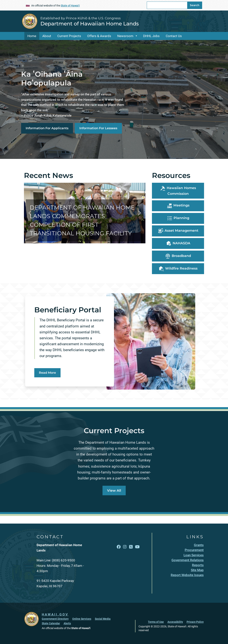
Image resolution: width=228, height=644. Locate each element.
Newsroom (125, 36)
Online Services (82, 619)
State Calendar (51, 623)
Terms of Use (156, 622)
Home (32, 36)
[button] (85, 213)
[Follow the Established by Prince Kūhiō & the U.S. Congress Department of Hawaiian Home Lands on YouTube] (137, 547)
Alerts (67, 623)
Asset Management (178, 231)
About (47, 36)
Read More (47, 373)
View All (114, 490)
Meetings (178, 206)
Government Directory (55, 619)
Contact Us (174, 36)
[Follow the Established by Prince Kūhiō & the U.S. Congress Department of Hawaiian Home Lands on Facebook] (119, 547)
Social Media (103, 619)
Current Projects (69, 36)
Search (195, 5)
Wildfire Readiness (178, 269)
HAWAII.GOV (55, 614)
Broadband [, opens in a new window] (178, 256)
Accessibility (175, 622)
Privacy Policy (195, 622)
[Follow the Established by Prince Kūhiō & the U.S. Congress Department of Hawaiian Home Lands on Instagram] (125, 547)
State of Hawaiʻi (70, 6)
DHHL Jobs (151, 36)
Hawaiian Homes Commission (178, 190)
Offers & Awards (99, 36)
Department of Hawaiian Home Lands (90, 24)
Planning (178, 218)
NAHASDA (178, 244)
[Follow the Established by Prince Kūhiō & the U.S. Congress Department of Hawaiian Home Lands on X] (131, 547)
